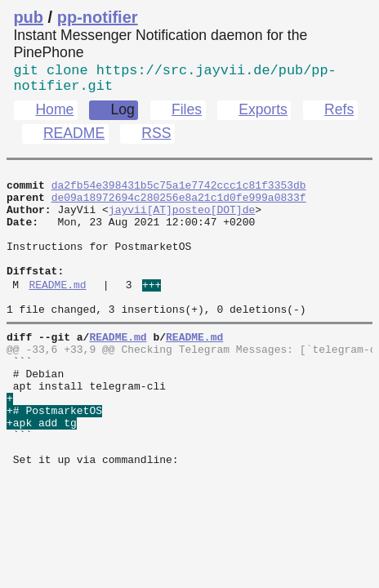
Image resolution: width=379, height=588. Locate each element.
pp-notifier (98, 17)
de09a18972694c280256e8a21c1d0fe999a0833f (179, 208)
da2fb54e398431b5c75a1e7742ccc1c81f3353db (179, 194)
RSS (156, 140)
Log (122, 116)
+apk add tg (42, 473)
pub (28, 17)
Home (54, 116)
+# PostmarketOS (54, 458)
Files (187, 116)
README (74, 140)
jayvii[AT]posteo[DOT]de (182, 223)
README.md (57, 313)
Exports (263, 116)
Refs (339, 116)
